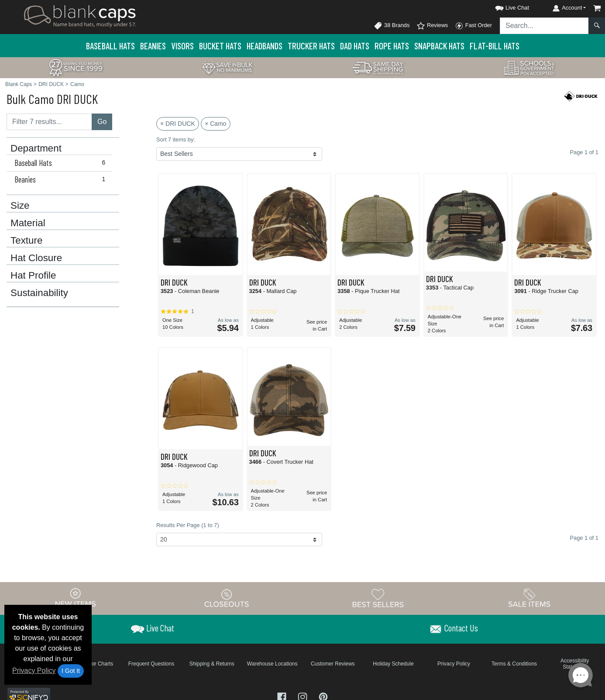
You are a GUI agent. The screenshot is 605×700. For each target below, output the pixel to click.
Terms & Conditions (514, 664)
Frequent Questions (151, 664)
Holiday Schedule (393, 664)
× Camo (215, 124)
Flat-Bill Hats (495, 46)
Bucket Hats (220, 46)
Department (36, 148)
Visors (182, 46)
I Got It (71, 671)
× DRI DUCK (178, 124)
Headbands (265, 46)
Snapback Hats (439, 46)
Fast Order (473, 26)
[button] (504, 6)
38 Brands (392, 26)
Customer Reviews (333, 664)
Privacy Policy (34, 671)
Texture (26, 241)
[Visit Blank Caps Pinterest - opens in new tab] (323, 696)
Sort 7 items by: (176, 140)
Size (20, 206)
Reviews (432, 26)
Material (28, 223)
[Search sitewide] (544, 26)
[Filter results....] (49, 122)
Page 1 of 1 (584, 538)
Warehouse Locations (272, 664)
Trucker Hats (311, 46)
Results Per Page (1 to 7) (188, 525)
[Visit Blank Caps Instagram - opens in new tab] (303, 696)
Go (102, 122)
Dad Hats (355, 46)
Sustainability (39, 293)
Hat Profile (33, 276)
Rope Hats (392, 46)
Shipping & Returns (211, 664)
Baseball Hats (110, 46)
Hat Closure (36, 258)
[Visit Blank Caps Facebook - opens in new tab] (283, 696)
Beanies (153, 46)
